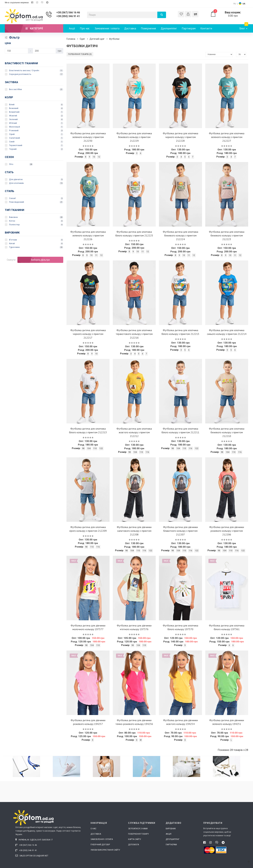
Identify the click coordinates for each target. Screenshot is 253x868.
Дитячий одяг (97, 39)
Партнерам (189, 28)
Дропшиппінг (169, 28)
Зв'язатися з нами (138, 829)
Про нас (85, 28)
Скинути (11, 260)
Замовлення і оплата (107, 28)
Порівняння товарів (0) (80, 54)
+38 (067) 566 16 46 (68, 13)
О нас (93, 829)
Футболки (114, 39)
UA (244, 4)
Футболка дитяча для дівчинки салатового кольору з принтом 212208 (134, 531)
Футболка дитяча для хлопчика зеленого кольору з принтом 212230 (88, 137)
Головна (71, 39)
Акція (169, 834)
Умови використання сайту (105, 850)
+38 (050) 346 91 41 (68, 16)
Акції (72, 28)
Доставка (130, 28)
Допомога (134, 845)
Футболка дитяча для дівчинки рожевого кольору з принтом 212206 (227, 531)
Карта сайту (135, 839)
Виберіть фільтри (40, 260)
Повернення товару (138, 834)
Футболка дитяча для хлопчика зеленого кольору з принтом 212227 (227, 137)
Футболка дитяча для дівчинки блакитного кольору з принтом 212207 (180, 531)
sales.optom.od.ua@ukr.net (32, 856)
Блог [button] (244, 27)
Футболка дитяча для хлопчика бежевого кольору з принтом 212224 (180, 235)
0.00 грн (229, 14)
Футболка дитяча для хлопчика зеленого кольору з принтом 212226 (88, 235)
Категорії (34, 28)
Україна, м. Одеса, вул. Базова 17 (34, 840)
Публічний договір (100, 845)
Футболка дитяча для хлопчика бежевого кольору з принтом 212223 (227, 235)
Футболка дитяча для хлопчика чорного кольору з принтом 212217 (88, 334)
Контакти (206, 28)
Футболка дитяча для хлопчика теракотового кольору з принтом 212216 (134, 334)
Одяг (82, 39)
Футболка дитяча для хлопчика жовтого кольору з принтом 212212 (134, 432)
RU (235, 4)
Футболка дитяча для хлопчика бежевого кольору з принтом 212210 (227, 432)
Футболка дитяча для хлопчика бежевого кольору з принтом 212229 (134, 137)
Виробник (171, 829)
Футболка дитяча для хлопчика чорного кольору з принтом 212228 (180, 137)
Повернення (148, 28)
